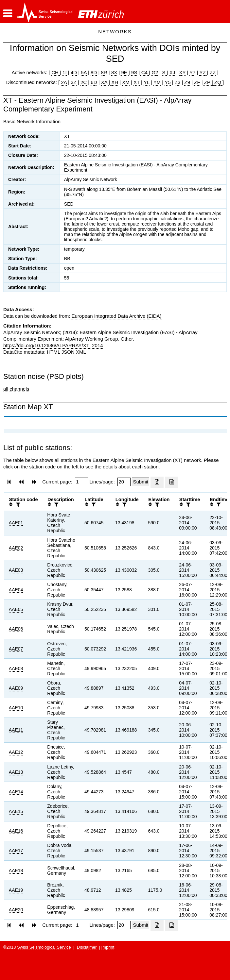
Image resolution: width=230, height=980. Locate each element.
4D (74, 72)
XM (126, 82)
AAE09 (16, 688)
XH (114, 82)
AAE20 (16, 910)
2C (84, 82)
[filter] (17, 505)
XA (105, 82)
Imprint (108, 947)
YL (147, 82)
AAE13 (16, 772)
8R (104, 72)
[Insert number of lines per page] (124, 482)
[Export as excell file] (157, 482)
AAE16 (16, 831)
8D (94, 72)
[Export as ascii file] (172, 482)
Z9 (187, 82)
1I (65, 72)
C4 (145, 72)
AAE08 (16, 668)
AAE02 (16, 548)
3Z (74, 82)
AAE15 (16, 811)
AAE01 (16, 523)
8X (114, 72)
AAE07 (16, 649)
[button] (8, 13)
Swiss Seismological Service (44, 947)
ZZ (213, 72)
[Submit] (141, 482)
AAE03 (16, 570)
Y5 (168, 82)
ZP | (208, 82)
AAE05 (16, 609)
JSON (68, 352)
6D (94, 82)
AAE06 (16, 629)
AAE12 (16, 752)
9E (124, 72)
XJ (172, 72)
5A (84, 72)
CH (56, 72)
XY (182, 72)
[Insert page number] (81, 482)
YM (157, 82)
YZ (203, 72)
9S (134, 72)
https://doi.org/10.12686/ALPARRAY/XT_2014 (53, 345)
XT (137, 82)
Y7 (192, 72)
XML (81, 352)
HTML (53, 352)
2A (64, 82)
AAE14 (16, 792)
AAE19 (16, 890)
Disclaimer (87, 947)
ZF (196, 82)
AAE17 (16, 851)
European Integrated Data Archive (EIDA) (116, 316)
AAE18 (16, 870)
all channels (16, 389)
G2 (155, 72)
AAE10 (16, 708)
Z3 (178, 82)
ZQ (217, 82)
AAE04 (16, 590)
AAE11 (16, 730)
